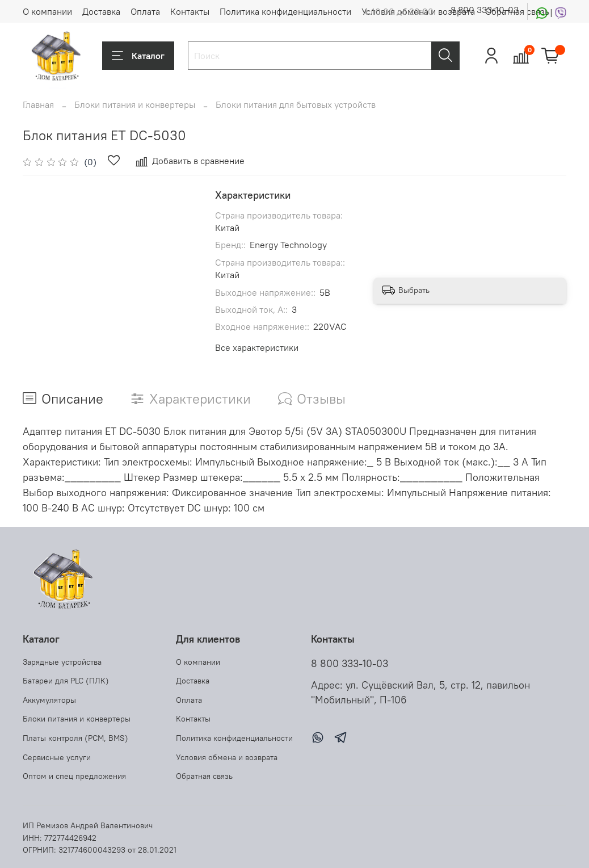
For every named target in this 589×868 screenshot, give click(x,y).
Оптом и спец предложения (74, 776)
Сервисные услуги (57, 757)
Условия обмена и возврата (227, 757)
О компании (47, 11)
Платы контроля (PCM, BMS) (75, 738)
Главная (38, 104)
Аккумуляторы (49, 700)
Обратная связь (204, 776)
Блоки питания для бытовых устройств (296, 104)
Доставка (101, 11)
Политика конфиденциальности (285, 11)
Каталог (138, 56)
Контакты (190, 11)
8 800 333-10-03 (485, 10)
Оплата (145, 11)
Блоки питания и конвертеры (135, 104)
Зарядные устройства (62, 662)
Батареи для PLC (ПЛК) (66, 681)
